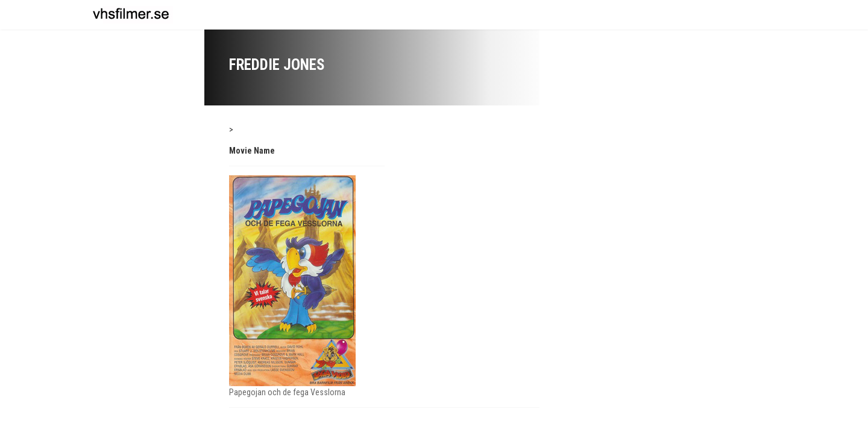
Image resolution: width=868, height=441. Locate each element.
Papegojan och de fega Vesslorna (287, 392)
